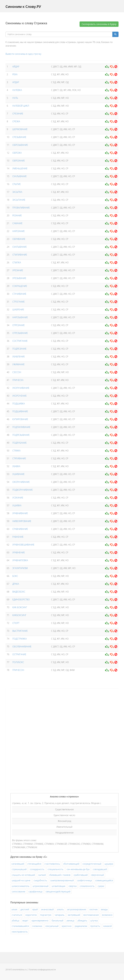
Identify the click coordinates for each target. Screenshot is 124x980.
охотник (93, 909)
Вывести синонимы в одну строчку (23, 54)
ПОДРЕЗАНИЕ (19, 349)
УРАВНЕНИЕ (19, 552)
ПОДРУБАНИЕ (20, 443)
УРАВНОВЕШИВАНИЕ (23, 545)
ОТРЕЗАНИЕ (19, 325)
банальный (57, 921)
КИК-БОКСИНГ (20, 607)
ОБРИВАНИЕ (19, 239)
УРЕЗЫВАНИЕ (19, 278)
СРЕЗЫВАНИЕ (19, 137)
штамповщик (59, 886)
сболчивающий (71, 864)
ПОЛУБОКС (18, 662)
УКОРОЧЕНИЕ (20, 396)
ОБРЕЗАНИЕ (19, 161)
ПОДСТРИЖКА (20, 639)
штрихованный (41, 886)
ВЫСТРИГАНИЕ (20, 631)
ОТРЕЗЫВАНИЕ (20, 333)
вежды (104, 909)
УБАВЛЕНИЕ (19, 357)
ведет (25, 921)
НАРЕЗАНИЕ (19, 231)
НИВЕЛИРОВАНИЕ (22, 521)
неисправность (20, 932)
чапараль (60, 915)
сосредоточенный (92, 864)
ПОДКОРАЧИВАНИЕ (23, 490)
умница (70, 921)
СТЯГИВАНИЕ (19, 458)
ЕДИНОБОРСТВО (21, 599)
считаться (17, 915)
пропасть (95, 926)
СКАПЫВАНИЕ (20, 247)
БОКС (15, 576)
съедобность (40, 880)
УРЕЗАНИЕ (18, 270)
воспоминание (91, 915)
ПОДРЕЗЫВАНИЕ (21, 435)
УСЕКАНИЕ (18, 498)
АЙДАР (16, 67)
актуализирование (77, 909)
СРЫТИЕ (17, 184)
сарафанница (35, 892)
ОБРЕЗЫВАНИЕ (20, 145)
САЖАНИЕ (17, 223)
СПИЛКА (17, 262)
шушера (109, 864)
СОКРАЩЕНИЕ (20, 286)
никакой (108, 926)
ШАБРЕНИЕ (18, 310)
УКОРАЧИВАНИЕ (21, 388)
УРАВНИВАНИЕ (20, 513)
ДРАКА (16, 584)
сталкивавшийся (20, 926)
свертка (73, 886)
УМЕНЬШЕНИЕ (20, 168)
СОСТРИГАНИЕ (20, 341)
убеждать (82, 921)
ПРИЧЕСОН (18, 670)
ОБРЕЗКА (17, 153)
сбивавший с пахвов (60, 875)
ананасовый (47, 909)
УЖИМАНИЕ (19, 364)
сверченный (97, 875)
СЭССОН (17, 372)
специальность (55, 869)
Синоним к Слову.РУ (23, 6)
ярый (35, 909)
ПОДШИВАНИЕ (20, 411)
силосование (19, 892)
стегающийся (34, 864)
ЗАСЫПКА (17, 192)
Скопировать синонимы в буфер (99, 24)
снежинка (37, 926)
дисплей (25, 909)
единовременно (40, 921)
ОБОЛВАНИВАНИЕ (22, 647)
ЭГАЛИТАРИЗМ (20, 568)
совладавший (100, 869)
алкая (14, 909)
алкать (60, 909)
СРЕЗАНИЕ (18, 114)
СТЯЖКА (16, 451)
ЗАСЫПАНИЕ (19, 200)
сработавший (81, 875)
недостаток (31, 915)
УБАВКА (16, 466)
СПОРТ (16, 623)
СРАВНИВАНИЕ (20, 529)
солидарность (37, 869)
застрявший (74, 915)
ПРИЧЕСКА (18, 380)
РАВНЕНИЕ (18, 537)
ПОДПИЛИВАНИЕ (21, 427)
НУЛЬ (15, 98)
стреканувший (19, 869)
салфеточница (84, 880)
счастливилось (52, 864)
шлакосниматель (21, 886)
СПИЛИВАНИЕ (20, 255)
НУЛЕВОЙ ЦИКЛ (21, 106)
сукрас (101, 886)
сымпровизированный (62, 880)
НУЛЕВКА (17, 90)
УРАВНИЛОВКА (20, 560)
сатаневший (18, 864)
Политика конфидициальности (42, 970)
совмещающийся (104, 880)
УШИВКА (17, 505)
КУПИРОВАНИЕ (20, 419)
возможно (107, 915)
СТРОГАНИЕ (19, 302)
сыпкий (42, 875)
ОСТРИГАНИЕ (19, 654)
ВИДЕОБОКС (19, 592)
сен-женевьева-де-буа (78, 869)
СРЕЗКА (16, 121)
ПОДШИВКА (19, 404)
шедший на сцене (21, 880)
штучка (94, 921)
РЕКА (15, 74)
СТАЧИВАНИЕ (19, 294)
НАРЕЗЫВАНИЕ (20, 317)
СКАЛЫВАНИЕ (20, 176)
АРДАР (16, 82)
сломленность (87, 886)
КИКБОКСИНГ (19, 615)
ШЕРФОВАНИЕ (20, 129)
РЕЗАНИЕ (17, 215)
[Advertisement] (34, 739)
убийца (15, 921)
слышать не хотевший (23, 875)
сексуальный (52, 926)
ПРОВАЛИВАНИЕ (21, 208)
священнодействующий (58, 892)
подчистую (46, 915)
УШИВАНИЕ (19, 474)
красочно (67, 926)
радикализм (81, 926)
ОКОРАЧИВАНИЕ (21, 482)
